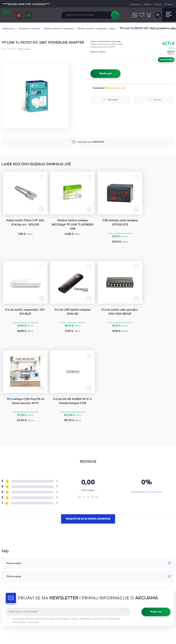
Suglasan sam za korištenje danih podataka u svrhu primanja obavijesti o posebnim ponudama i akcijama (63, 532)
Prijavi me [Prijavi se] (156, 523)
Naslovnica (9, 29)
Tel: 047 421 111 (10, 588)
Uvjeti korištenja (120, 628)
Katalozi (147, 4)
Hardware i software (29, 29)
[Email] (68, 523)
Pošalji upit (105, 74)
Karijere (50, 585)
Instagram (140, 574)
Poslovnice (135, 4)
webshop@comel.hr (13, 582)
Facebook (140, 568)
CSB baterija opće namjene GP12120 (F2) (110, 223)
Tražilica (115, 15)
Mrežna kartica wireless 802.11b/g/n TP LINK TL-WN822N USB (66, 225)
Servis (49, 574)
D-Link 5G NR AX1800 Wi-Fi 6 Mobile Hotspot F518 (153, 312)
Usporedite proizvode (135, 15)
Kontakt (51, 579)
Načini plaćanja (99, 574)
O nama (169, 4)
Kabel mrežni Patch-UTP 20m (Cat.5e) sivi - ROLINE (23, 223)
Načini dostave (98, 579)
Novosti (158, 4)
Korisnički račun (158, 15)
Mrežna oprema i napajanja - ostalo (97, 29)
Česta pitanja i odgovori (59, 568)
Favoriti (142, 15)
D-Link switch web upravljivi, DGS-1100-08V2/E (66, 312)
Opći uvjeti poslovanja (102, 568)
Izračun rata (166, 60)
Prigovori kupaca (100, 585)
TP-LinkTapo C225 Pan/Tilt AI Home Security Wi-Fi (110, 312)
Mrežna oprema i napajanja (59, 29)
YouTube (139, 579)
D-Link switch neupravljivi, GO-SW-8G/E (153, 223)
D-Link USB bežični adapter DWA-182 (23, 312)
